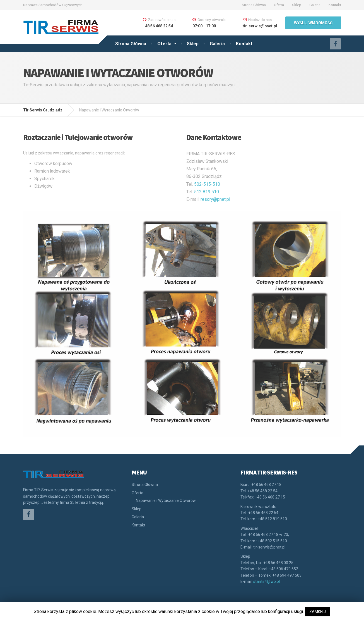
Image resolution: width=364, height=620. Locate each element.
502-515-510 (207, 184)
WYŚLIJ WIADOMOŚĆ (313, 23)
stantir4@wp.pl (267, 581)
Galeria (315, 5)
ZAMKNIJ (318, 612)
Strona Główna (254, 5)
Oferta (279, 5)
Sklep (297, 5)
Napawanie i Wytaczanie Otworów (166, 500)
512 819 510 (207, 192)
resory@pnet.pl (215, 199)
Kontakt (335, 5)
